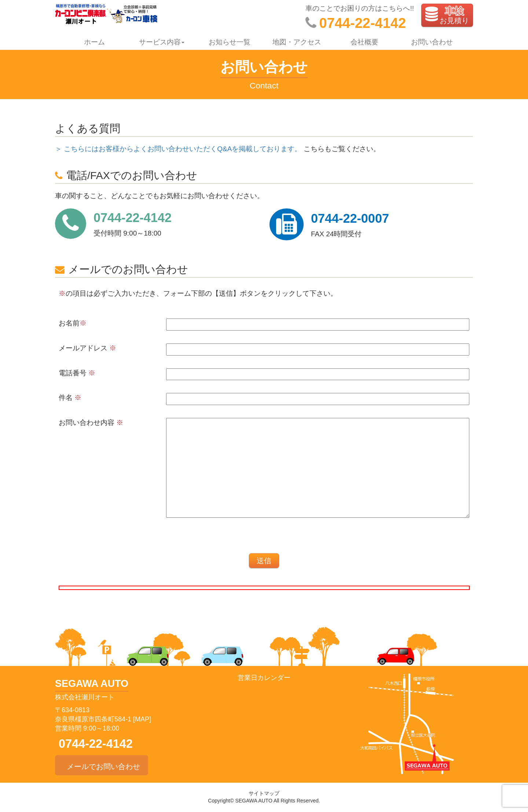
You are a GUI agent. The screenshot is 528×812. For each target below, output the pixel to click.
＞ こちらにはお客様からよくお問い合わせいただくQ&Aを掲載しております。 (178, 149)
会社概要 (364, 42)
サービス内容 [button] (162, 42)
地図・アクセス (297, 42)
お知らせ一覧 (230, 42)
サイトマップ (264, 793)
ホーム (94, 42)
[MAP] (142, 719)
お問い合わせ (432, 42)
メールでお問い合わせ (102, 765)
